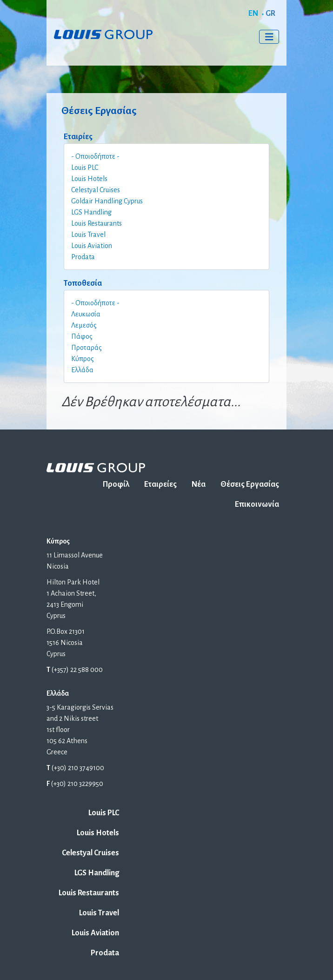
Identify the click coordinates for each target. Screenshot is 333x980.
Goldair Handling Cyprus (107, 201)
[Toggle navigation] (269, 37)
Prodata (83, 257)
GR (270, 13)
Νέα (199, 484)
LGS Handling (91, 212)
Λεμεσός (84, 325)
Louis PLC (85, 168)
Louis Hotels (89, 179)
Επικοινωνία (257, 504)
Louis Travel (88, 235)
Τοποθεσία (83, 283)
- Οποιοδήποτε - (95, 156)
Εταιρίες (78, 137)
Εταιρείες (160, 484)
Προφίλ (116, 484)
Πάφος (82, 336)
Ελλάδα (82, 370)
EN (253, 13)
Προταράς (87, 348)
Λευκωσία (86, 314)
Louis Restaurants (97, 223)
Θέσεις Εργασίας (250, 484)
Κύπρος (83, 359)
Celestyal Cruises (96, 190)
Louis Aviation (92, 246)
